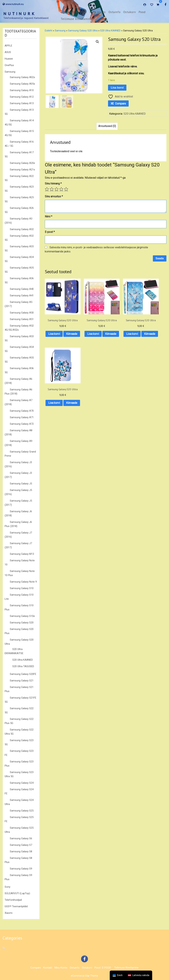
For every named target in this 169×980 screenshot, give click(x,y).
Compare (67, 12)
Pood (142, 12)
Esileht (49, 31)
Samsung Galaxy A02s (22, 77)
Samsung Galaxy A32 (22, 229)
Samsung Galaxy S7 (21, 845)
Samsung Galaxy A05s (22, 84)
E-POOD (106, 968)
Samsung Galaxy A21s (22, 170)
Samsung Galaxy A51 (22, 319)
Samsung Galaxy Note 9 (23, 582)
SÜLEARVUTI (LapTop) (17, 893)
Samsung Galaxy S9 (21, 869)
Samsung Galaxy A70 (22, 411)
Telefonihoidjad (13, 900)
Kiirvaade (58, 337)
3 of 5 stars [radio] (57, 189)
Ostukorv (130, 12)
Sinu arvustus (54, 196)
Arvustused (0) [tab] (107, 126)
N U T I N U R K (19, 14)
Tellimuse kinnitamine (76, 19)
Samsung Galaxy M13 (22, 554)
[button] (97, 42)
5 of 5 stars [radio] (66, 189)
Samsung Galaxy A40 (22, 289)
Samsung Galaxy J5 (21, 484)
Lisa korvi (117, 88)
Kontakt (81, 12)
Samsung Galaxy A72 (22, 424)
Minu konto (98, 12)
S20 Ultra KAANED (23, 660)
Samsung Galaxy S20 (22, 623)
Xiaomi (9, 913)
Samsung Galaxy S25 (22, 811)
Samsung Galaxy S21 (22, 681)
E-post (50, 232)
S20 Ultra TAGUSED (23, 666)
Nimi (49, 216)
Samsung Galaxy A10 (22, 90)
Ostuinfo (115, 12)
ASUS (8, 52)
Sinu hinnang (53, 184)
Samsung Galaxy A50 (22, 313)
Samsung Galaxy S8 (21, 851)
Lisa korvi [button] (58, 328)
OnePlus (9, 65)
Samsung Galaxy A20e (22, 163)
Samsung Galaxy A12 (22, 97)
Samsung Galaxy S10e (22, 616)
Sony (7, 887)
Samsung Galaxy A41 (22, 295)
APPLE (8, 46)
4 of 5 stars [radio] (61, 189)
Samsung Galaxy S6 (21, 838)
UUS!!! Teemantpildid (16, 906)
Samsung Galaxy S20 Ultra (83, 31)
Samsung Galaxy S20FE (23, 674)
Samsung (10, 72)
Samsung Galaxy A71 (22, 417)
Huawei (9, 59)
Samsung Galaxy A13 (22, 103)
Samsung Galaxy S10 (22, 588)
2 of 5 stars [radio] (52, 189)
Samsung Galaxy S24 (22, 783)
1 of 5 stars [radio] (47, 189)
